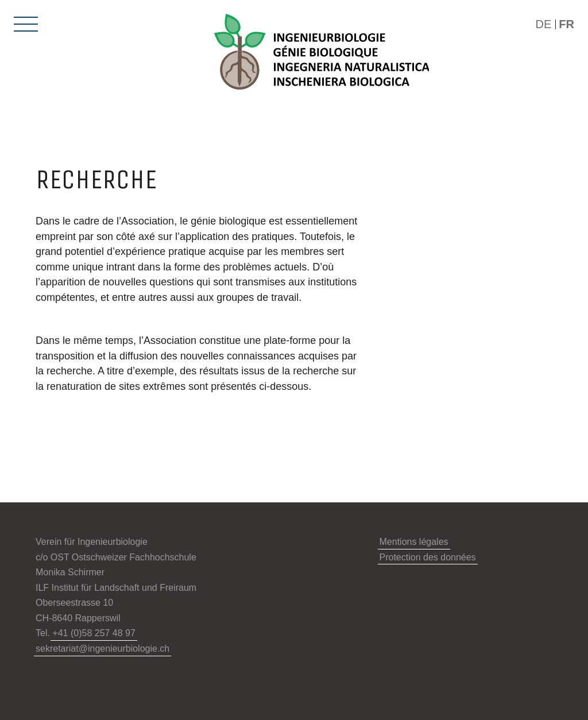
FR (566, 24)
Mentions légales (414, 542)
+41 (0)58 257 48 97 (94, 633)
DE (544, 24)
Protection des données (428, 557)
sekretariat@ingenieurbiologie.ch (102, 649)
